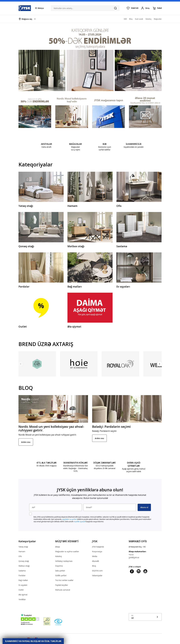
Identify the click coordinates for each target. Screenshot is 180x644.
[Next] (160, 364)
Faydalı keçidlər (62, 585)
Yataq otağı (23, 547)
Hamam (22, 551)
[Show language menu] (145, 617)
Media (95, 556)
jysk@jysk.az (134, 557)
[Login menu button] (146, 8)
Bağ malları (23, 580)
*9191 (131, 555)
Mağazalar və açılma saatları (67, 551)
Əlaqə (58, 547)
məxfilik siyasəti (79, 522)
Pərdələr (22, 575)
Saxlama (22, 571)
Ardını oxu (26, 442)
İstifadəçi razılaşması (64, 561)
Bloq (94, 566)
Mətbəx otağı (24, 566)
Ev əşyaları (23, 585)
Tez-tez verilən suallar (64, 580)
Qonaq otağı (24, 561)
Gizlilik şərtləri (61, 575)
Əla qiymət (23, 595)
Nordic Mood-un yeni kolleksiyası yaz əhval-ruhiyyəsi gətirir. (51, 428)
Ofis (20, 556)
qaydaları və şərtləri (69, 519)
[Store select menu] (27, 19)
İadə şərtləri (60, 571)
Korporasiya (97, 551)
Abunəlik (95, 561)
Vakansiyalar (97, 575)
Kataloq (58, 556)
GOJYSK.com (97, 571)
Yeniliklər (22, 599)
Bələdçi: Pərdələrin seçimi (111, 427)
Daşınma (59, 566)
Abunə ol (144, 507)
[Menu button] (39, 8)
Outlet (21, 590)
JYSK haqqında (98, 547)
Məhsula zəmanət (63, 590)
